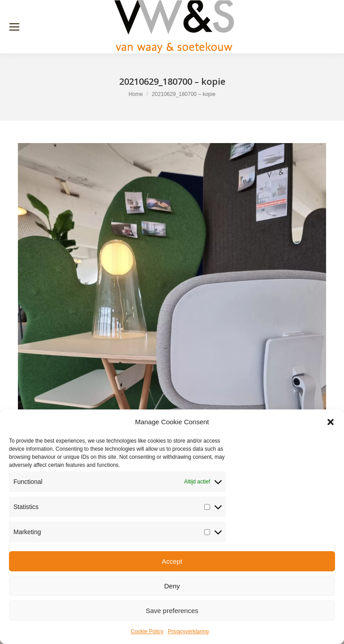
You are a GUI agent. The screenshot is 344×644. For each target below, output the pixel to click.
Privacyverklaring (188, 631)
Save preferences (172, 611)
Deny (172, 586)
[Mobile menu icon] (14, 27)
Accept (172, 561)
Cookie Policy (147, 631)
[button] (331, 422)
